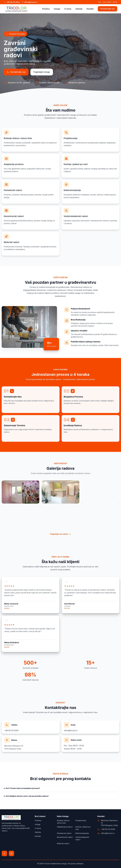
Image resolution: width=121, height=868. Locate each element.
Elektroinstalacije (82, 833)
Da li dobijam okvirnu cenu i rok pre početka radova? (27, 796)
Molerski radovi (63, 843)
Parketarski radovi (64, 833)
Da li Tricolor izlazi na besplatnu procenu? (23, 788)
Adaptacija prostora (65, 827)
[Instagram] (11, 853)
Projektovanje (81, 820)
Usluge (57, 9)
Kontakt (90, 9)
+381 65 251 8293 (11, 730)
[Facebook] (4, 853)
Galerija (79, 9)
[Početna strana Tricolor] (16, 9)
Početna (46, 9)
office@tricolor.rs (71, 730)
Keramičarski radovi (65, 837)
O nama (68, 9)
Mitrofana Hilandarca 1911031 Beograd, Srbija (109, 823)
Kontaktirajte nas (107, 9)
